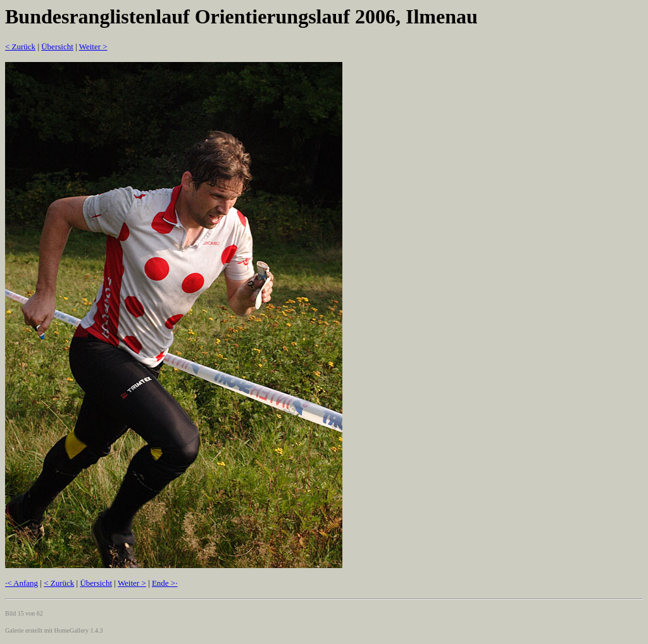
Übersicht (57, 46)
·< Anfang (22, 583)
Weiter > (93, 46)
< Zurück (20, 46)
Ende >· (165, 583)
